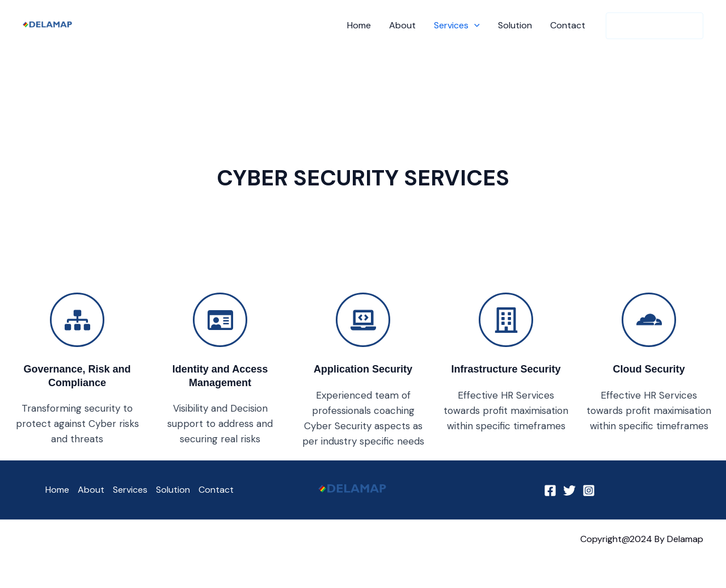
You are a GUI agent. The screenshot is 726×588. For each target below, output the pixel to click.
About (402, 25)
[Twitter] (569, 490)
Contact (568, 25)
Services (457, 26)
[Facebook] (550, 490)
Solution (515, 25)
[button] (474, 26)
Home (359, 25)
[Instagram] (589, 490)
